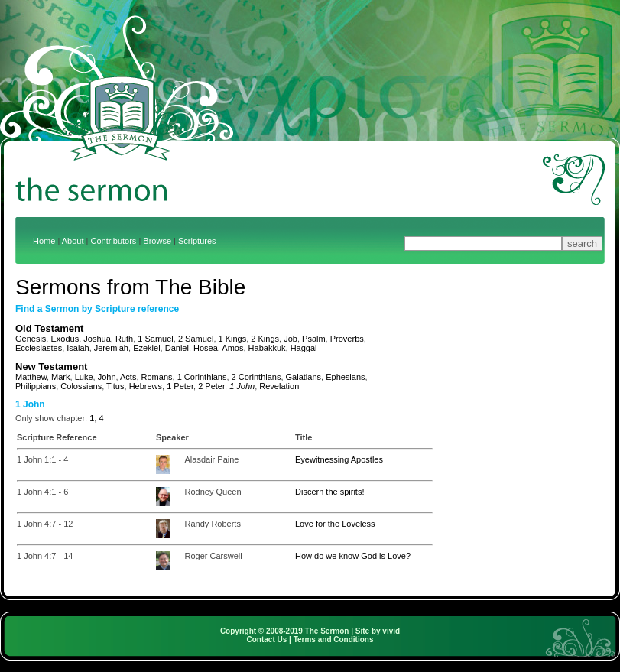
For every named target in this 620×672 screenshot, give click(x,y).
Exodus (65, 339)
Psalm (314, 339)
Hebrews (146, 386)
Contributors (113, 241)
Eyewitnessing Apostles (339, 459)
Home (44, 241)
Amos (232, 348)
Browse (157, 241)
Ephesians (345, 377)
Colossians (81, 386)
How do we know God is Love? (353, 556)
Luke (84, 377)
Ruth (124, 339)
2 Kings (265, 339)
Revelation (279, 386)
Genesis (31, 339)
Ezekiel (146, 348)
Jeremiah (111, 348)
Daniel (177, 348)
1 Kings (233, 339)
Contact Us (267, 640)
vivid (391, 631)
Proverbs (347, 339)
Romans (157, 377)
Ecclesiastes (39, 348)
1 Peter (180, 386)
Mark (60, 377)
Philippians (36, 386)
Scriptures (197, 241)
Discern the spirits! (329, 492)
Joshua (97, 339)
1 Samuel (155, 339)
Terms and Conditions (334, 640)
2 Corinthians (256, 377)
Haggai (304, 348)
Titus (115, 386)
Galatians (304, 377)
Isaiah (78, 348)
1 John (242, 386)
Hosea (206, 348)
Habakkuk (267, 348)
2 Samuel (196, 339)
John (107, 377)
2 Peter (211, 386)
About (73, 241)
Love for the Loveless (335, 524)
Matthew (31, 377)
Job (291, 339)
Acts (128, 377)
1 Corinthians (202, 377)
